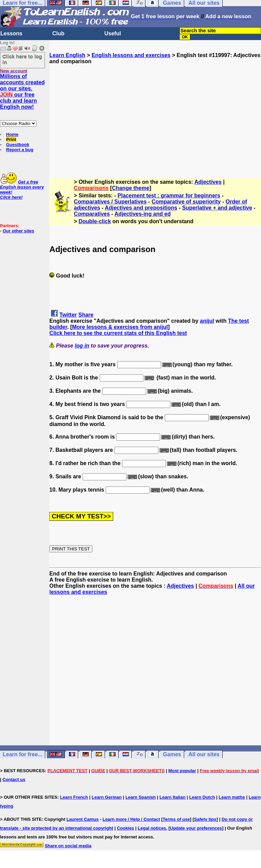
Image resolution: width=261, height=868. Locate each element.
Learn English (67, 55)
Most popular (182, 771)
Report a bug (20, 150)
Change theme (130, 188)
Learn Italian (172, 797)
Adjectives (208, 182)
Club (58, 33)
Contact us (14, 780)
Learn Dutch (202, 797)
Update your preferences (196, 828)
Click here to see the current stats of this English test (118, 333)
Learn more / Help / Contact (131, 819)
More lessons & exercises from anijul (120, 327)
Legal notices (152, 828)
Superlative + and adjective (217, 208)
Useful (113, 33)
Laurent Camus (83, 819)
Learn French (74, 797)
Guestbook (18, 145)
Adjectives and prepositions (141, 208)
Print (11, 139)
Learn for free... (22, 754)
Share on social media (68, 846)
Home (12, 134)
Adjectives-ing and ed (143, 214)
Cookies (126, 828)
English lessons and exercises (131, 55)
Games (172, 754)
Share (86, 315)
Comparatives (92, 214)
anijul (207, 321)
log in (82, 346)
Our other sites (18, 231)
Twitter (68, 315)
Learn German (107, 797)
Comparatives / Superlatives (110, 202)
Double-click (95, 221)
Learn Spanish (141, 797)
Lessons (11, 33)
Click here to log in (22, 59)
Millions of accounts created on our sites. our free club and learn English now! (22, 92)
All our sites (204, 754)
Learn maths (232, 797)
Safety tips (205, 819)
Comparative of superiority (186, 202)
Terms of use (176, 819)
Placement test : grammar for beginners (169, 196)
